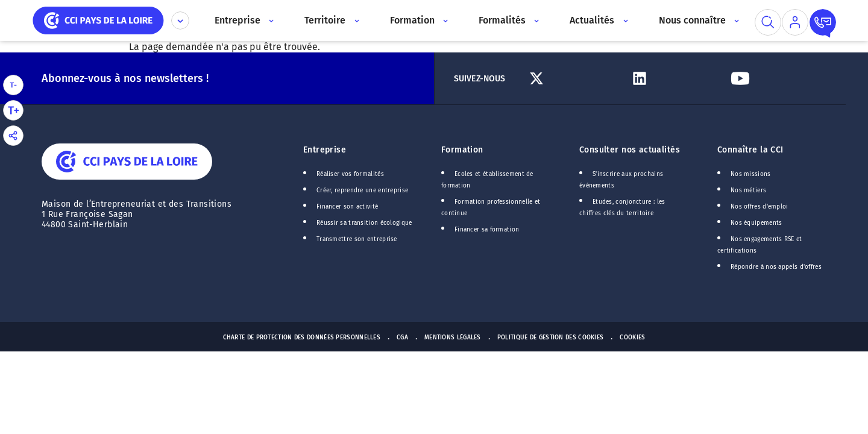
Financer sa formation (487, 230)
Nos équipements (756, 223)
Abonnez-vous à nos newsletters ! (125, 78)
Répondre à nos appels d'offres (776, 267)
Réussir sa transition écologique (364, 223)
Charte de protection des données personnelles (302, 338)
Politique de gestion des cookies (551, 338)
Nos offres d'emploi (759, 207)
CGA (402, 338)
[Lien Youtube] (776, 78)
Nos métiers (748, 190)
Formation (462, 150)
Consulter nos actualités (630, 150)
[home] (98, 20)
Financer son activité (347, 207)
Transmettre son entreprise (357, 239)
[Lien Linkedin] (675, 78)
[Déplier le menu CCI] (180, 20)
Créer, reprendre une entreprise (362, 190)
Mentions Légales (453, 338)
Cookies (632, 338)
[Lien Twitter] (575, 78)
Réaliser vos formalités (350, 174)
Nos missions (751, 174)
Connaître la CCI (750, 150)
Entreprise (325, 150)
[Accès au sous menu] (270, 20)
